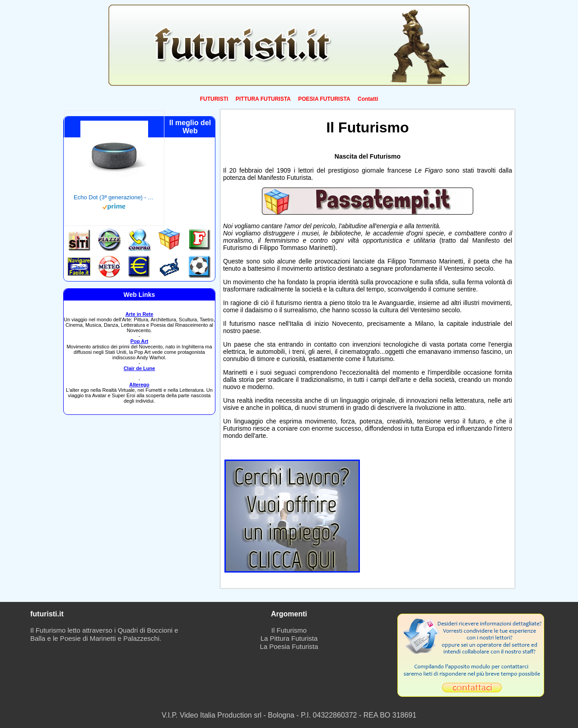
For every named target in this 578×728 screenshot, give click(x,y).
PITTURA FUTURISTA (263, 99)
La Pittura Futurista (289, 638)
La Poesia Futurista (289, 646)
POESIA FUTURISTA (324, 99)
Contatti (368, 99)
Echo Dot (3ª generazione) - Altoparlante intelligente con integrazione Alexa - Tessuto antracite (114, 197)
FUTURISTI (214, 99)
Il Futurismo (289, 630)
